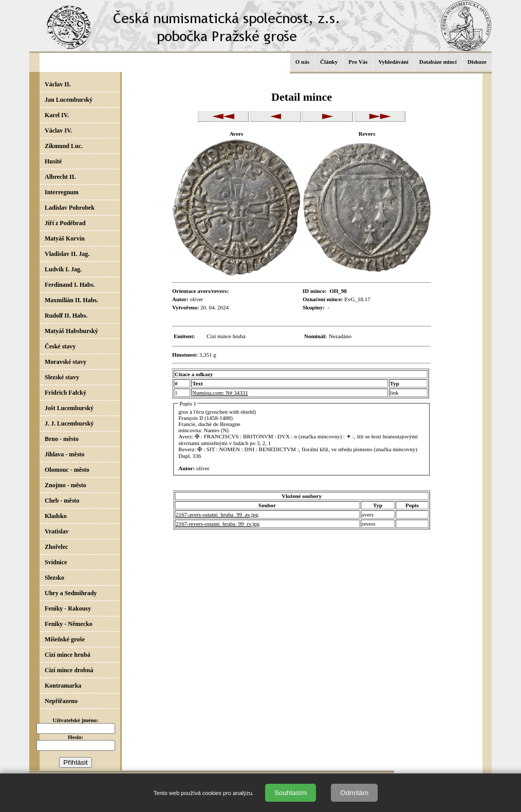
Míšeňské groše (65, 639)
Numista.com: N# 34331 (220, 393)
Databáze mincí (438, 62)
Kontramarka (63, 686)
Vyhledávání (393, 62)
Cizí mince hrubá (68, 655)
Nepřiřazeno (61, 701)
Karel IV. (57, 115)
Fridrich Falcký (66, 393)
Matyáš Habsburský (71, 331)
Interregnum (62, 192)
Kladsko (56, 516)
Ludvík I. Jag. (63, 269)
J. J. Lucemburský (69, 423)
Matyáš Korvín (65, 238)
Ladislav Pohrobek (70, 208)
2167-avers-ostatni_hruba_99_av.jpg (217, 514)
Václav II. (58, 84)
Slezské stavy (62, 377)
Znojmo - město (66, 485)
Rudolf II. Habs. (66, 316)
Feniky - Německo (69, 624)
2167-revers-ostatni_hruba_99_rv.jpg (218, 524)
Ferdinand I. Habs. (70, 285)
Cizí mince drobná (69, 670)
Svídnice (56, 562)
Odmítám (354, 793)
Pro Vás (358, 62)
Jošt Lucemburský (69, 408)
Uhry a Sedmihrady (71, 593)
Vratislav (57, 531)
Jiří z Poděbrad (65, 223)
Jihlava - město (64, 454)
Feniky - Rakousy (68, 608)
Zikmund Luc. (64, 146)
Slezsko (54, 578)
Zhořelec (56, 547)
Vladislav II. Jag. (67, 254)
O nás (302, 62)
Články (329, 62)
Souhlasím (291, 793)
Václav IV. (58, 131)
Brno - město (62, 439)
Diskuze (477, 62)
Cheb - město (62, 501)
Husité (53, 161)
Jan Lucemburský (69, 100)
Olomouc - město (67, 470)
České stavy (60, 346)
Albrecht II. (60, 177)
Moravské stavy (66, 362)
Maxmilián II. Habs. (71, 300)
